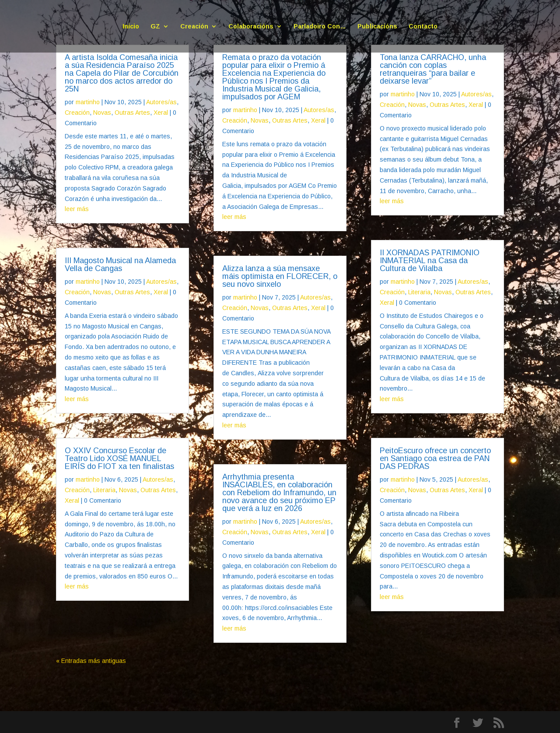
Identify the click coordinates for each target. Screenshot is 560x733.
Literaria (104, 490)
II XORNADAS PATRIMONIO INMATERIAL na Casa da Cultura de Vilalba (430, 261)
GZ (155, 26)
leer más (77, 209)
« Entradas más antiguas (91, 661)
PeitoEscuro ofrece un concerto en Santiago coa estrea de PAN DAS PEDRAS (435, 458)
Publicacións (377, 26)
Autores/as (161, 102)
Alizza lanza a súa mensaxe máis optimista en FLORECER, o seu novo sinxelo (280, 276)
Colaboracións (251, 26)
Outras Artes (132, 113)
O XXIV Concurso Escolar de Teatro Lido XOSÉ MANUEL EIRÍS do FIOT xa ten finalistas (119, 458)
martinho (88, 102)
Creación (194, 26)
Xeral (161, 113)
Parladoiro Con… (320, 26)
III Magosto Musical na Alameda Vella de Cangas (120, 264)
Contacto (423, 26)
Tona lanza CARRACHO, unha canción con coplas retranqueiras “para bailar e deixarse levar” (433, 69)
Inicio (131, 26)
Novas (102, 113)
